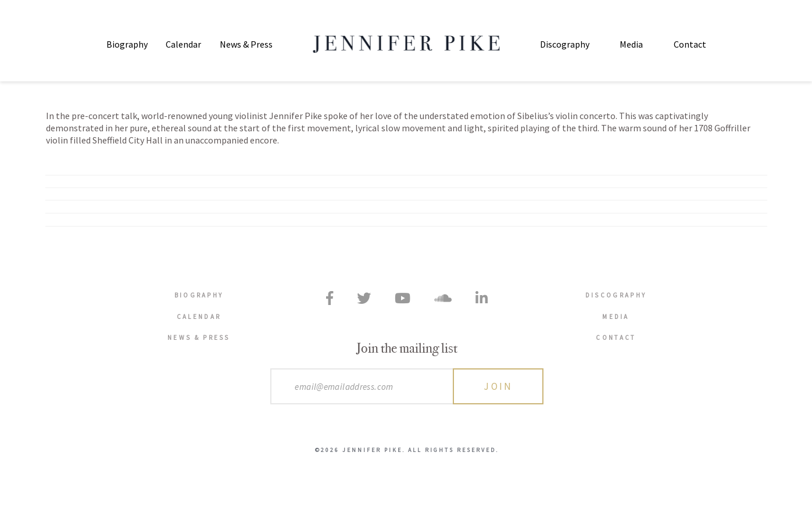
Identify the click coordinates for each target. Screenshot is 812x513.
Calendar (183, 44)
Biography (127, 44)
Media (631, 44)
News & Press (246, 44)
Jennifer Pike (406, 44)
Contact (690, 44)
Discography (565, 44)
